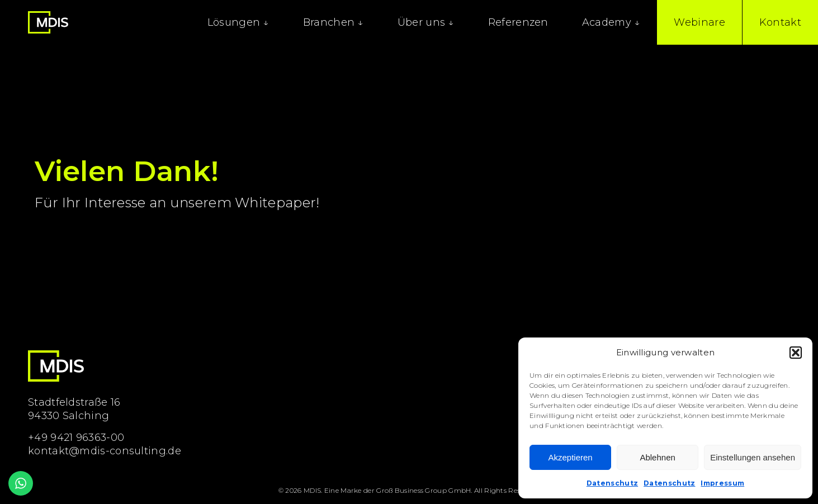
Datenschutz (612, 483)
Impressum (722, 483)
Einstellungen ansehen (753, 457)
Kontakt (780, 22)
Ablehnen (657, 457)
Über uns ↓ (426, 22)
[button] (796, 353)
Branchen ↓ (334, 22)
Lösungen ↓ (238, 22)
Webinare (699, 22)
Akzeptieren (570, 457)
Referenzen (518, 22)
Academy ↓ (611, 22)
